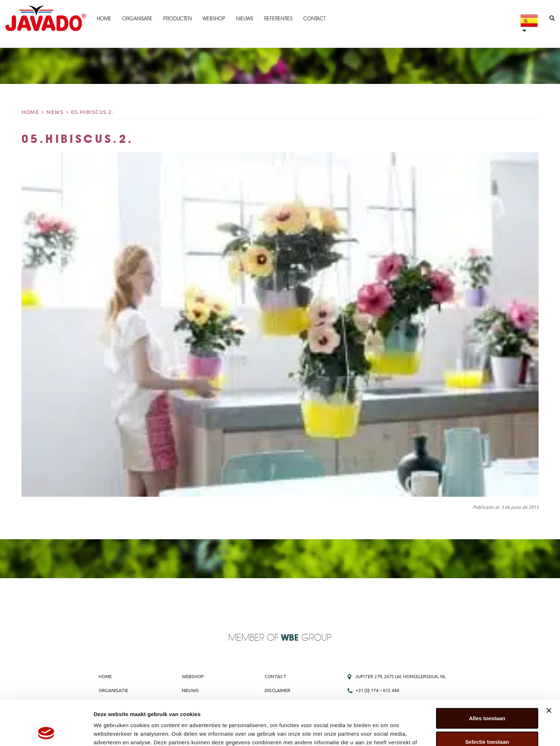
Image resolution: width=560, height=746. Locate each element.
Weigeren (487, 723)
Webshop (214, 19)
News (55, 112)
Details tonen (386, 732)
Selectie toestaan (487, 699)
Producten (177, 19)
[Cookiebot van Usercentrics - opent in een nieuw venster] (46, 732)
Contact (314, 19)
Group (306, 638)
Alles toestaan (487, 676)
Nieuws (245, 19)
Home (104, 19)
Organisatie (137, 19)
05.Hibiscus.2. (92, 112)
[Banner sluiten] (549, 668)
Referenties (278, 19)
